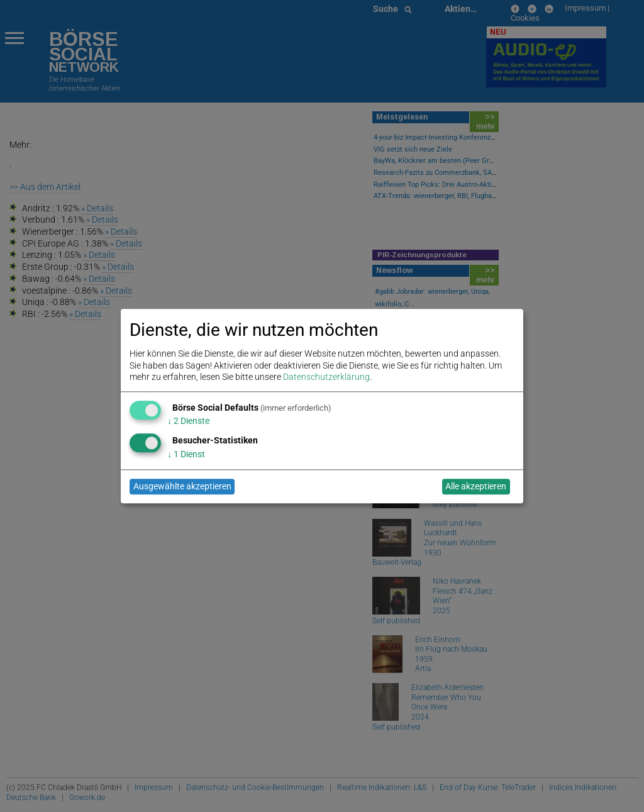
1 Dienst (186, 454)
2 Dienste (188, 421)
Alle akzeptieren (476, 487)
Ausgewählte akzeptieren (182, 487)
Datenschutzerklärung (326, 377)
